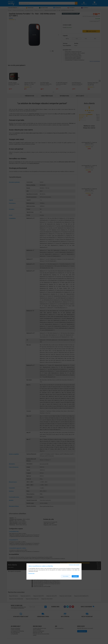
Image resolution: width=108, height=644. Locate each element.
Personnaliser (66, 576)
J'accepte (75, 576)
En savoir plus (31, 573)
